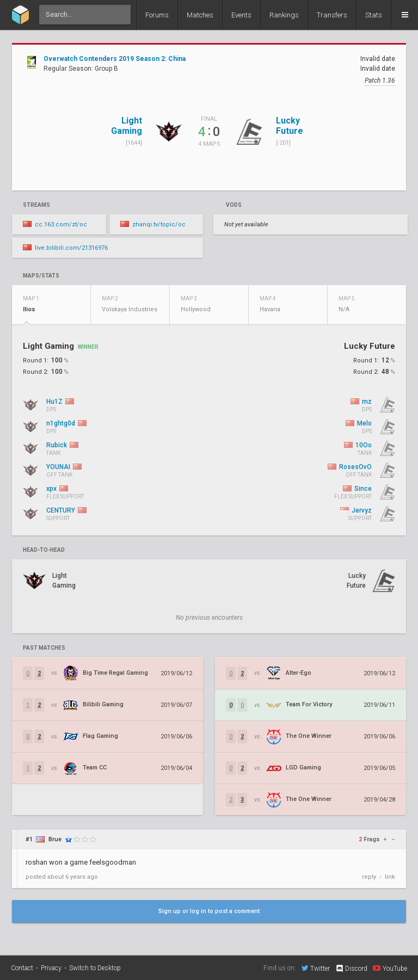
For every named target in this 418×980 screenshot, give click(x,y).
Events (241, 15)
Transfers (332, 15)
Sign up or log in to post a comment (209, 911)
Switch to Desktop (95, 968)
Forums (157, 15)
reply (369, 877)
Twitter (316, 968)
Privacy (51, 968)
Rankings (284, 15)
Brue (55, 839)
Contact (22, 968)
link (390, 877)
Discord (351, 969)
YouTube (390, 968)
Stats (374, 15)
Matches (200, 15)
